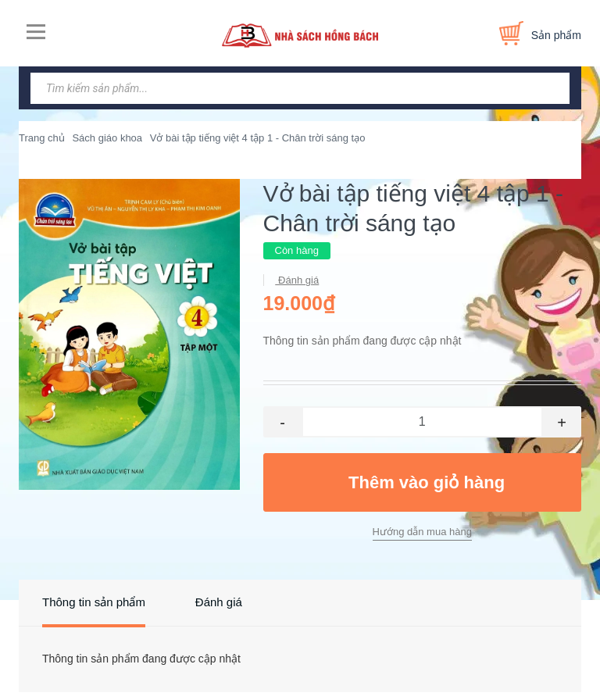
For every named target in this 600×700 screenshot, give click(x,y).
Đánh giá (298, 280)
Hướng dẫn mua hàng (422, 532)
